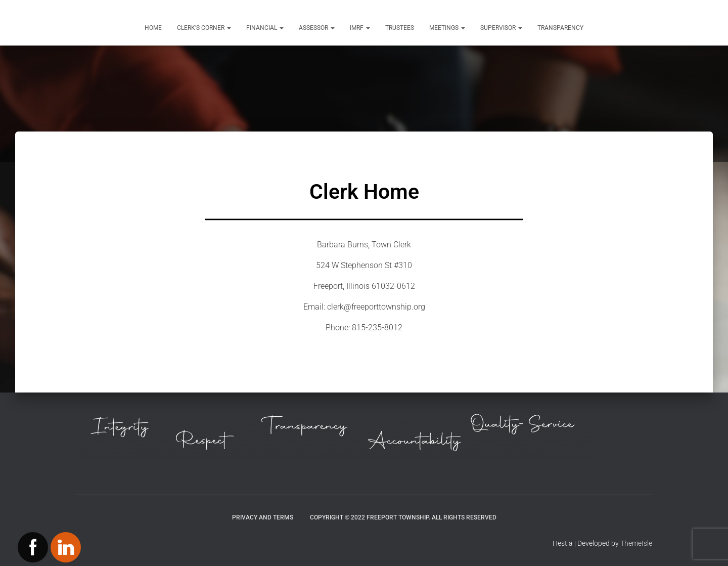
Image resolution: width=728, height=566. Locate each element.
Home (153, 28)
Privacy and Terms (263, 517)
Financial (265, 28)
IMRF (360, 28)
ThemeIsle (636, 543)
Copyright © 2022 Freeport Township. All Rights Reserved (403, 517)
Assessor (317, 28)
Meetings (447, 28)
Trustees (400, 28)
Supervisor (501, 28)
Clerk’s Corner (204, 28)
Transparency (560, 28)
